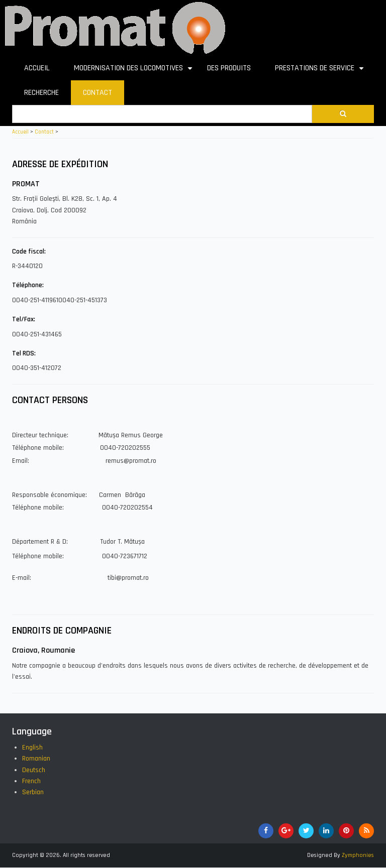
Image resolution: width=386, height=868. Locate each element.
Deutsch (34, 770)
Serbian (33, 792)
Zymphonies (358, 855)
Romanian (36, 759)
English (32, 748)
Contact (44, 132)
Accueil (20, 132)
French (31, 781)
